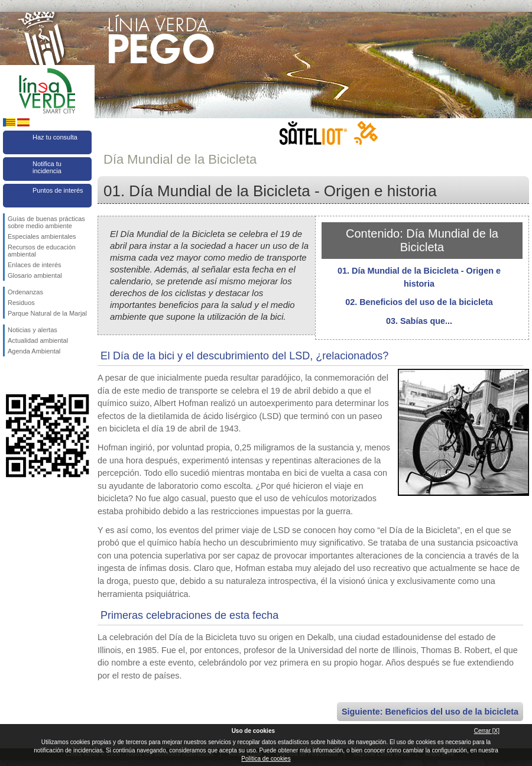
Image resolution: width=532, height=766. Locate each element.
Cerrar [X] (487, 731)
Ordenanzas (25, 292)
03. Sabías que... (419, 321)
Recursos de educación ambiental (42, 251)
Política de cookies (266, 759)
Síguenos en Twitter (30, 375)
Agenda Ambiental (34, 351)
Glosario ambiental (35, 275)
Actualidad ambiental (38, 340)
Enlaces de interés (35, 265)
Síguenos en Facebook (10, 375)
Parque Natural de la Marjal (47, 313)
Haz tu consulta (55, 137)
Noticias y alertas (33, 330)
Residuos (21, 303)
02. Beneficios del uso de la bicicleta (419, 302)
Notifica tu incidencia (47, 167)
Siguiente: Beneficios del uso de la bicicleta (430, 712)
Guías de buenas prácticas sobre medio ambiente (46, 222)
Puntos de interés (58, 190)
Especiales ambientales (42, 236)
